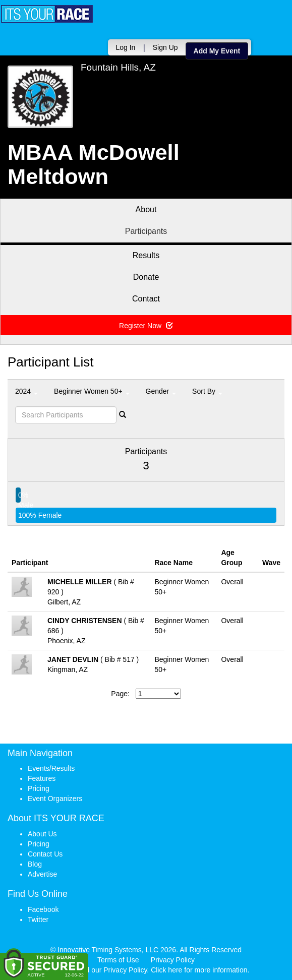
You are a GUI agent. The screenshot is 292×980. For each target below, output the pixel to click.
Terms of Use (118, 960)
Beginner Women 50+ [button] (92, 391)
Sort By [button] (207, 391)
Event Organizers (55, 799)
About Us (42, 834)
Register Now (146, 326)
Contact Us (45, 854)
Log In (124, 47)
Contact (146, 299)
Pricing (39, 788)
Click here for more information (199, 970)
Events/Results (51, 768)
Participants (146, 231)
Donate (146, 277)
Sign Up (164, 47)
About (146, 209)
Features (42, 778)
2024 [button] (26, 391)
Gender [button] (161, 391)
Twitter (38, 920)
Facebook (43, 909)
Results (146, 255)
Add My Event (216, 51)
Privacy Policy (173, 960)
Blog (35, 864)
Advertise (42, 874)
